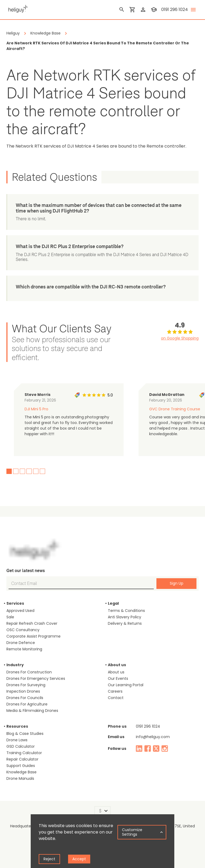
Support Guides (21, 766)
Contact (116, 698)
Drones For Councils (25, 698)
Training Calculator (24, 753)
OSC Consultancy (23, 630)
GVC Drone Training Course (175, 409)
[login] (143, 10)
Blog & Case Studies (25, 734)
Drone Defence (21, 643)
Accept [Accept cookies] (79, 859)
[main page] (17, 8)
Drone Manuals (20, 778)
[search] (122, 10)
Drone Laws (17, 740)
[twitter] (156, 749)
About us (116, 672)
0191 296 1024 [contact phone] (175, 9)
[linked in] (139, 749)
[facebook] (148, 749)
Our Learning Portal (126, 685)
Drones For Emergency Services (36, 678)
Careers (115, 691)
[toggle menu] (193, 10)
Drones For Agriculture (27, 704)
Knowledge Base (21, 772)
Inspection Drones (23, 691)
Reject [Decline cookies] (49, 859)
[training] (154, 10)
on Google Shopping (180, 338)
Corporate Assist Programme (33, 636)
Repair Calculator (22, 759)
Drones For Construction (29, 672)
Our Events (118, 678)
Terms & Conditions (126, 611)
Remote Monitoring (24, 649)
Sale (10, 617)
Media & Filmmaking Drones (32, 711)
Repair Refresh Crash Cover (32, 623)
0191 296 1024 (148, 726)
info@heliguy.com (153, 737)
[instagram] (165, 749)
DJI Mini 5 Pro (36, 409)
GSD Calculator (21, 746)
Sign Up (177, 583)
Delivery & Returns (125, 623)
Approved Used (20, 611)
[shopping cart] (132, 10)
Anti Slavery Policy (125, 617)
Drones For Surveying (26, 685)
